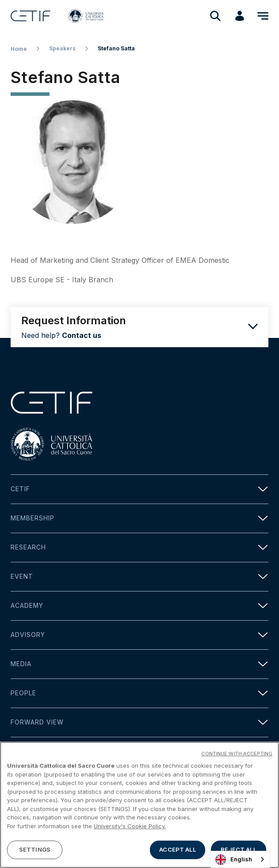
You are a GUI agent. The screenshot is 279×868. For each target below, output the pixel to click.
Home (19, 49)
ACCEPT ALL (177, 851)
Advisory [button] (139, 635)
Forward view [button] (139, 722)
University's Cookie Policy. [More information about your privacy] (130, 827)
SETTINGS (35, 851)
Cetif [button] (139, 489)
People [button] (139, 693)
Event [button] (139, 577)
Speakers (62, 48)
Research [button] (139, 548)
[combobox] (240, 859)
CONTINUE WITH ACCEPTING (237, 755)
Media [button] (139, 664)
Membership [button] (139, 518)
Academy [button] (139, 606)
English (234, 860)
